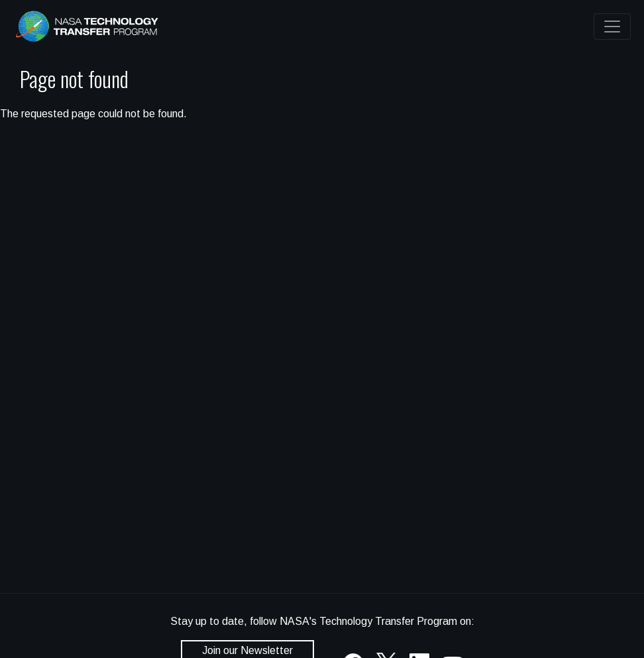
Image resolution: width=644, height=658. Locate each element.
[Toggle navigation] (612, 27)
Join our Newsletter (247, 650)
